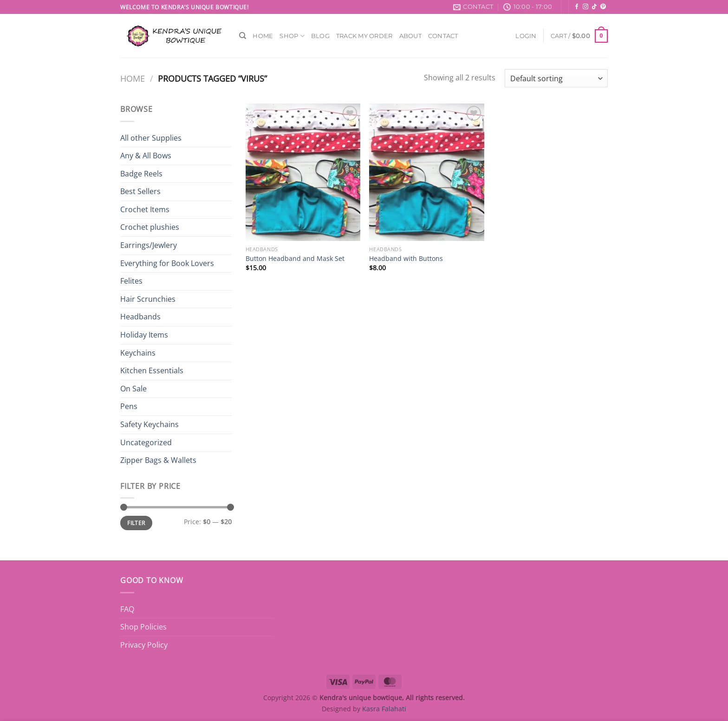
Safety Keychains (149, 424)
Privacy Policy (144, 645)
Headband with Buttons (406, 259)
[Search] (243, 36)
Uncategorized (146, 442)
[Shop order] (556, 78)
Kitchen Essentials (152, 370)
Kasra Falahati (384, 709)
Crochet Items (145, 209)
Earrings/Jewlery (149, 245)
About (410, 36)
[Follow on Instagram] (585, 7)
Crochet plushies (150, 227)
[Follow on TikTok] (594, 7)
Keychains (138, 353)
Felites (131, 281)
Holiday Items (144, 335)
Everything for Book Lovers (167, 263)
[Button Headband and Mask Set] (303, 172)
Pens (129, 406)
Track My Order (364, 36)
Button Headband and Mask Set (295, 259)
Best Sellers (140, 191)
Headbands (140, 317)
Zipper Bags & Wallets (158, 460)
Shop (292, 36)
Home (263, 36)
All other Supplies (151, 138)
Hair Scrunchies (148, 299)
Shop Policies (143, 627)
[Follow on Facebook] (577, 7)
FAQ (127, 609)
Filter (136, 523)
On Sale (133, 389)
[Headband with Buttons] (426, 172)
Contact (443, 36)
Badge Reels (141, 174)
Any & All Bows (146, 156)
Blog (320, 36)
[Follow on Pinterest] (603, 7)
